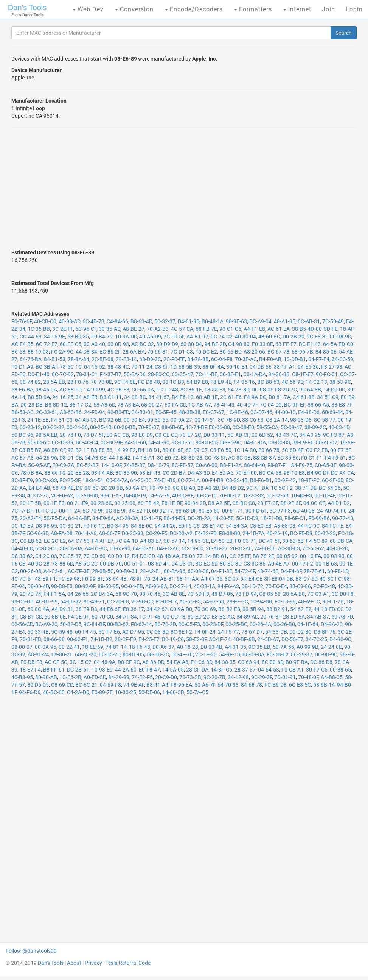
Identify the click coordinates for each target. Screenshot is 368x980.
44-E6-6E (110, 609)
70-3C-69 (205, 609)
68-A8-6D (104, 405)
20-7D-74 (30, 594)
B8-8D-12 (56, 405)
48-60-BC (269, 337)
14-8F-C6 (221, 670)
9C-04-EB (132, 586)
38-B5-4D (303, 329)
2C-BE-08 (102, 359)
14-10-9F (111, 465)
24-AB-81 (163, 579)
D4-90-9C (340, 639)
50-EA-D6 (135, 374)
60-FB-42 (148, 503)
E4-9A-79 (159, 495)
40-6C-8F (182, 495)
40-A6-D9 (150, 337)
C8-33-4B (237, 480)
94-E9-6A (103, 518)
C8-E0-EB (261, 526)
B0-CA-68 (270, 473)
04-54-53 (269, 670)
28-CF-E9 (125, 639)
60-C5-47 (182, 374)
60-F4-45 (85, 632)
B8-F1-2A (231, 465)
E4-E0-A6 (223, 473)
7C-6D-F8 (198, 594)
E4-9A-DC (255, 397)
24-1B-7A (253, 533)
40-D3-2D (337, 548)
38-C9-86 (300, 586)
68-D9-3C (150, 359)
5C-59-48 (62, 632)
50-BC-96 (22, 435)
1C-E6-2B (70, 677)
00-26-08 (31, 571)
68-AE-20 (86, 654)
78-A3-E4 (128, 405)
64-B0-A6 (144, 548)
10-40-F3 (301, 495)
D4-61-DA (255, 442)
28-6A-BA (134, 352)
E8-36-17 (134, 609)
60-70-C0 (102, 617)
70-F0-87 (149, 427)
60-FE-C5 (71, 344)
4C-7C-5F (22, 579)
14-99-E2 (125, 450)
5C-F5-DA (55, 518)
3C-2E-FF (63, 329)
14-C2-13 (316, 382)
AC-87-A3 (23, 458)
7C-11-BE (207, 374)
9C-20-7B (214, 677)
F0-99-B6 (319, 518)
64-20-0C (141, 480)
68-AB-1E (207, 397)
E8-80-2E (62, 654)
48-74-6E (268, 571)
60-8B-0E (55, 617)
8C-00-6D (273, 662)
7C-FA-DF (22, 511)
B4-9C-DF (318, 473)
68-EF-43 (150, 473)
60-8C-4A (38, 609)
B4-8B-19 (135, 495)
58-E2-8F (196, 639)
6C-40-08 (304, 511)
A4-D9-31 (62, 609)
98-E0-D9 (142, 435)
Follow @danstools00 (31, 951)
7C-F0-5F (174, 337)
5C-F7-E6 (109, 632)
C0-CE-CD (166, 435)
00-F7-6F (340, 450)
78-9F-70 (140, 579)
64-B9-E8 (197, 382)
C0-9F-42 (285, 480)
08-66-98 (54, 639)
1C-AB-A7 (200, 405)
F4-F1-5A (54, 594)
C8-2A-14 (277, 420)
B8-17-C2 (80, 405)
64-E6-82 (71, 601)
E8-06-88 (219, 427)
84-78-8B (198, 359)
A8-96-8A (156, 586)
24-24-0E (331, 647)
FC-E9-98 (69, 579)
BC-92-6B (110, 420)
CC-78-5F (215, 458)
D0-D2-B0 (300, 632)
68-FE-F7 (286, 344)
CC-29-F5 (157, 533)
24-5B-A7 (268, 639)
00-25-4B (101, 427)
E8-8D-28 (192, 458)
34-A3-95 (310, 435)
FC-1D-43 (167, 390)
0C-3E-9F (116, 511)
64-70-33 (228, 685)
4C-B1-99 (47, 601)
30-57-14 (174, 541)
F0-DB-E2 (278, 654)
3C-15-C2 (81, 662)
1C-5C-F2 (282, 488)
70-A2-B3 (158, 329)
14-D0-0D (334, 390)
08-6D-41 (159, 564)
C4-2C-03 (46, 556)
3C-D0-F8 (343, 594)
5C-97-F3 (280, 511)
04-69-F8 (110, 685)
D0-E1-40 (39, 374)
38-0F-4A (213, 367)
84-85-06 (326, 352)
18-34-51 (93, 480)
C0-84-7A (117, 480)
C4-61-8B (304, 397)
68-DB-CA (341, 541)
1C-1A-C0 (245, 450)
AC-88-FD (70, 390)
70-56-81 (158, 352)
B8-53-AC (23, 412)
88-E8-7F (342, 405)
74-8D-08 (265, 548)
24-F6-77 (228, 632)
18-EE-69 (93, 647)
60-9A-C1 (136, 488)
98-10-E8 (294, 473)
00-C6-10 (206, 495)
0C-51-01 (135, 564)
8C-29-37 (302, 654)
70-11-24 (142, 367)
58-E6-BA (22, 390)
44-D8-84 (86, 352)
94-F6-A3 (228, 586)
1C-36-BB (39, 329)
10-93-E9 (102, 670)
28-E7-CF (268, 503)
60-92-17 (163, 511)
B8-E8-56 (102, 450)
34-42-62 (157, 609)
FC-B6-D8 (276, 685)
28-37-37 (245, 670)
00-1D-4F (325, 495)
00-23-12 (30, 427)
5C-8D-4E (293, 450)
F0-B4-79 (102, 337)
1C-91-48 (150, 617)
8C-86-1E (191, 390)
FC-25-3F (70, 480)
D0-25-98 (133, 533)
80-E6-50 (209, 511)
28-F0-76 (78, 382)
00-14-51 (205, 420)
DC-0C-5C (87, 488)
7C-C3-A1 (318, 594)
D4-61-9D (189, 321)
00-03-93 (334, 556)
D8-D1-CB (71, 458)
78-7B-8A (31, 473)
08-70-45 (150, 594)
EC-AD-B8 (87, 495)
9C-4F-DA (257, 488)
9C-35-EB (259, 647)
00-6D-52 (262, 435)
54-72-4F (245, 571)
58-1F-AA (188, 579)
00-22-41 (69, 647)
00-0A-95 (46, 647)
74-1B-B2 (101, 639)
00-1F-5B (30, 503)
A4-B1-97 (197, 337)
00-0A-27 (181, 420)
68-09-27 (152, 405)
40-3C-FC (331, 579)
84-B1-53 (55, 359)
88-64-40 (255, 465)
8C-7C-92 (63, 374)
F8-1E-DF (172, 503)
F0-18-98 (285, 601)
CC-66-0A (143, 390)
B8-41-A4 (157, 685)
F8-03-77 (192, 556)
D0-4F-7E (182, 654)
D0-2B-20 (293, 337)
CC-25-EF (240, 556)
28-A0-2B (208, 488)
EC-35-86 (288, 458)
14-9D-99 (94, 390)
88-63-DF (186, 511)
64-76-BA (31, 359)
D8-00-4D (38, 586)
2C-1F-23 (206, 654)
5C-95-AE (39, 465)
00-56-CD (22, 624)
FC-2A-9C (62, 352)
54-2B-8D (238, 390)
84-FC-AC (168, 548)
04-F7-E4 (319, 359)
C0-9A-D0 (181, 609)
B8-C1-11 (111, 397)
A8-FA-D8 (62, 533)
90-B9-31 (127, 571)
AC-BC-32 (143, 344)
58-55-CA (267, 427)
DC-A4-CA (342, 473)
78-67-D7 (252, 632)
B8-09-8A (253, 654)
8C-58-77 (325, 420)
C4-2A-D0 (78, 692)
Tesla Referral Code (128, 963)
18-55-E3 (215, 390)
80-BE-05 (133, 654)
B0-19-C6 (173, 639)
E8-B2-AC (223, 617)
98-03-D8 (301, 420)
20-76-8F (270, 617)
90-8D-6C (39, 442)
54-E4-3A (237, 526)
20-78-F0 (70, 435)
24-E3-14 (126, 359)
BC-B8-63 (268, 382)
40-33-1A (204, 586)
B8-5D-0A (39, 397)
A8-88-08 (285, 526)
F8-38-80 (230, 533)
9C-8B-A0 (184, 488)
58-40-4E (63, 488)
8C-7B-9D (229, 420)
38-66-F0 (55, 473)
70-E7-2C (190, 435)
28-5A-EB (54, 382)
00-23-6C (101, 503)
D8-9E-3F (291, 503)
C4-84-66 (117, 321)
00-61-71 (233, 511)
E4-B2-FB (206, 533)
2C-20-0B (112, 488)
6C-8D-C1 (46, 548)
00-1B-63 (326, 564)
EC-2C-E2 (55, 541)
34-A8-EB (87, 397)
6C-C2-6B (277, 495)
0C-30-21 (70, 526)
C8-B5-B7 (30, 450)
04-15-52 (95, 367)
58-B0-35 (78, 337)
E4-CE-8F (259, 579)
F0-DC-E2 (206, 352)
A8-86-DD (153, 662)
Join (328, 9)
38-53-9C (340, 382)
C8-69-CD (62, 685)
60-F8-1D (338, 571)
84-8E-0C (142, 526)
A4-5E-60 (135, 442)
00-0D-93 (118, 344)
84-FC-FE (333, 526)
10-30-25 (126, 692)
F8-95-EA (181, 685)
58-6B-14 (324, 685)
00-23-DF (213, 624)
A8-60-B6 (71, 412)
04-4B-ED (22, 548)
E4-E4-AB (39, 488)
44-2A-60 (126, 670)
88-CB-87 (264, 458)
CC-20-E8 (118, 601)
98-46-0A (46, 390)
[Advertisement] (184, 188)
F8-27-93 (332, 367)
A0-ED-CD (95, 677)
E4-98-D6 (309, 412)
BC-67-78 (278, 352)
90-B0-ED (118, 412)
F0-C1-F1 (312, 458)
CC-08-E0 (243, 427)
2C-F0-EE (174, 359)
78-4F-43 (224, 405)
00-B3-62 (118, 624)
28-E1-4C (213, 526)
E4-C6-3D (201, 662)
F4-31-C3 (62, 420)
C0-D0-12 (119, 556)
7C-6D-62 (313, 548)
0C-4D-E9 (22, 526)
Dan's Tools (27, 8)
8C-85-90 (126, 473)
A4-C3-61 (54, 571)
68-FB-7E (206, 329)
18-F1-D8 (271, 518)
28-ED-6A (294, 617)
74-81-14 (116, 647)
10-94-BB (261, 601)
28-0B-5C (103, 571)
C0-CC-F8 (174, 617)
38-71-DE (306, 488)
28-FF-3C (237, 601)
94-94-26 (165, 526)
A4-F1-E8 (254, 329)
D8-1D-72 (252, 586)
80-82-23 (325, 533)
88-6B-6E (172, 427)
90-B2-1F (78, 450)
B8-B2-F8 (229, 609)
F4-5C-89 (317, 541)
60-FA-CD (175, 405)
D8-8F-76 (325, 632)
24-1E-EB (38, 420)
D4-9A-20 (332, 624)
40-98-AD (69, 321)
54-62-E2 (301, 609)
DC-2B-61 (78, 670)
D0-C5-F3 (189, 624)
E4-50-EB (222, 541)
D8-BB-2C (158, 654)
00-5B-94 (253, 609)
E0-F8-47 (149, 670)
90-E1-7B (333, 601)
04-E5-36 (308, 367)
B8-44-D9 (174, 518)
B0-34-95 (118, 526)
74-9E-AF (134, 685)
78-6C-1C (71, 367)
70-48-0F (308, 677)
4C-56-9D (293, 382)
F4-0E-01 (79, 617)
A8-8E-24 (38, 654)
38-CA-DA (71, 548)
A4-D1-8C (96, 548)
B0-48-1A (213, 321)
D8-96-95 (46, 526)
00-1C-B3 (173, 382)
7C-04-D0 (271, 405)
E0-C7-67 (214, 412)
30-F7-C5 (317, 670)
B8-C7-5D (306, 579)
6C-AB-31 (309, 321)
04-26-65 (78, 594)
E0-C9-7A (63, 465)
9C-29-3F (262, 677)
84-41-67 (159, 397)
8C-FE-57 (182, 465)
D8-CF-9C (129, 662)
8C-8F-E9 (22, 480)
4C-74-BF (196, 427)
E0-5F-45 (166, 412)
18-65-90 (120, 548)
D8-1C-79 (158, 465)
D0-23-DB (32, 405)
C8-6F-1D (165, 367)
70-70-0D (101, 382)
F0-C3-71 (246, 541)
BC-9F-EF (295, 405)
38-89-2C (315, 427)
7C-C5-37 (70, 556)
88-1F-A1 (285, 367)
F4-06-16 (244, 382)
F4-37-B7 (111, 374)
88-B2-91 (277, 609)
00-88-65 (340, 670)
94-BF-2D (215, 344)
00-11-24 (70, 511)
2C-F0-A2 (62, 495)
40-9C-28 (39, 564)
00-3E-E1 (230, 374)
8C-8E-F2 (181, 632)
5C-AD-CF (238, 435)
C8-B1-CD (31, 617)
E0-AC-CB (118, 435)
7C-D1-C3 (182, 352)
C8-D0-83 (279, 442)
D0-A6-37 (163, 647)
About (74, 963)
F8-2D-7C (286, 390)
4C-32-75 (38, 495)
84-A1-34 (126, 617)
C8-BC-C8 (244, 503)
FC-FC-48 (324, 586)
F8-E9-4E (221, 382)
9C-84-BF (94, 624)
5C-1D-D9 (247, 518)
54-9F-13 (230, 654)
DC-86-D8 (321, 662)
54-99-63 (214, 601)
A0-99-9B (307, 647)
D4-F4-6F (291, 571)
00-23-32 (54, 427)
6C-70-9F (93, 511)
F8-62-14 (141, 624)
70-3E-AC (246, 359)
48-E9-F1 (45, 579)
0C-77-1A (189, 480)
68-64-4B (116, 579)
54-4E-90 (159, 442)
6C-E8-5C (300, 685)
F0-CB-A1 (293, 670)
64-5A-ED (334, 344)
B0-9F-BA (297, 662)
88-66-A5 (318, 405)
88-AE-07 (327, 442)
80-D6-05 (38, 685)
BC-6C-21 (86, 685)
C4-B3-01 (142, 412)
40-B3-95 (22, 677)
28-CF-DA (197, 670)
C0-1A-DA (255, 374)
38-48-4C (118, 367)
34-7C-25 (316, 639)
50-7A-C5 (197, 692)
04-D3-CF (182, 564)
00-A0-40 (94, 344)
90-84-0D (195, 503)
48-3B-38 (190, 412)
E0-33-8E (262, 344)
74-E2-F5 (142, 677)
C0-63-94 (249, 662)
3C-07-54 (235, 579)
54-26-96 (47, 458)
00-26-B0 (284, 624)
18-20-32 (253, 495)
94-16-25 (63, 397)
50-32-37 (165, 321)
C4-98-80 (239, 344)
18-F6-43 (140, 647)
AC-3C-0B (239, 458)
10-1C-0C (46, 511)
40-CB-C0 (45, 321)
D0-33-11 (214, 435)
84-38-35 (225, 662)
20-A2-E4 (30, 518)
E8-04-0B (282, 579)
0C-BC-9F (111, 442)
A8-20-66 (254, 352)
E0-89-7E (102, 692)
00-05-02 (287, 556)
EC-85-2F (110, 352)
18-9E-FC (309, 480)
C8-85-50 (270, 594)
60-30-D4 (191, 344)
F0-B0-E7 (166, 601)
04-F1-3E (222, 571)
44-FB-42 (120, 458)
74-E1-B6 (165, 480)
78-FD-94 (246, 594)
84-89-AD (247, 617)
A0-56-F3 (190, 601)
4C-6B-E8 (118, 390)
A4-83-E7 (151, 541)
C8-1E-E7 (303, 374)
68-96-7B (302, 352)
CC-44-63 (31, 337)
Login (354, 9)
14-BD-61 (216, 556)
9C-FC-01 (327, 374)
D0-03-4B (211, 647)
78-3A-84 (78, 359)
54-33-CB (276, 632)
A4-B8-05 (332, 677)
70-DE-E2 (230, 495)
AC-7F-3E (79, 571)
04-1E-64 (308, 624)
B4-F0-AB (270, 359)
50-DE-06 (149, 692)
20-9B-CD (142, 601)
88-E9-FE (303, 442)
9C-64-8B (310, 390)
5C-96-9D (38, 533)
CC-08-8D (157, 632)
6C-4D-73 (93, 321)
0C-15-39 (63, 442)
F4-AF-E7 (103, 541)
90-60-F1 (78, 639)
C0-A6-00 (207, 465)
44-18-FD (324, 609)
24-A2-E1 (151, 571)
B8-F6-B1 (261, 480)
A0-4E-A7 (279, 564)
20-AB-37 (217, 548)
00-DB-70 (111, 564)
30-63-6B (293, 541)
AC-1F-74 (220, 639)
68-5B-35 (189, 367)
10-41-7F (151, 518)
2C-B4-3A (102, 594)
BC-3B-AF (47, 367)
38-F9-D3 (86, 609)
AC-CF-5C (56, 662)
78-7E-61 (314, 571)
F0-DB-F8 (31, 662)
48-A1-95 (285, 321)
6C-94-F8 (222, 359)
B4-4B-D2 (233, 488)
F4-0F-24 (205, 632)
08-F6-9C (231, 442)
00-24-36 (77, 427)
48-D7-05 (222, 594)
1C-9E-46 (237, 412)
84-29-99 (119, 677)
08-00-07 (22, 647)
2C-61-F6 (231, 397)
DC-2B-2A (199, 518)
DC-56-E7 (292, 639)
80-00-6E (173, 450)
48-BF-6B (244, 639)
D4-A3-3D (199, 473)
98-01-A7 (111, 495)
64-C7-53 (79, 541)
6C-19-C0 (193, 548)
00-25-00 (125, 503)
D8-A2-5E (219, 503)
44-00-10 (285, 412)
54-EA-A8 (177, 662)
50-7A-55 (283, 647)
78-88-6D (62, 564)
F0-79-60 (160, 488)
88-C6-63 (253, 420)
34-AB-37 (318, 617)
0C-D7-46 (261, 412)
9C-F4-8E (125, 382)
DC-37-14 (180, 586)
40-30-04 (245, 337)
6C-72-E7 (47, 344)
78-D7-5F (94, 435)
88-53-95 (108, 586)
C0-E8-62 (31, 541)
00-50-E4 (134, 420)
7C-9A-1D (127, 541)
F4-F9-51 (335, 458)
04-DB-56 (261, 367)
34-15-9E (54, 337)
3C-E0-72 (168, 458)
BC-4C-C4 (87, 442)
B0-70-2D (165, 624)
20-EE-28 (78, 473)
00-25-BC (236, 624)
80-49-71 (94, 601)
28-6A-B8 (294, 594)
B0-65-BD (230, 352)
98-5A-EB (47, 435)
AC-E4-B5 (23, 344)
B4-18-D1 (149, 450)
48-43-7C (286, 435)
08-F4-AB (102, 473)
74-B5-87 (134, 465)
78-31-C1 (87, 374)
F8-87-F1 (278, 465)
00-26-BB (125, 427)
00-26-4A (260, 624)
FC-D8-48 (149, 382)
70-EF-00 (246, 473)
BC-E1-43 (310, 344)
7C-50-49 (333, 321)
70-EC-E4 (276, 586)
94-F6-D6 (30, 692)
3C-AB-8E (174, 594)
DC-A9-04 (260, 321)
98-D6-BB (23, 601)
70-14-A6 (86, 533)
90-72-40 (343, 518)
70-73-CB (190, 677)
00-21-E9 (78, 503)
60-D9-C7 (197, 450)
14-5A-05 (173, 670)
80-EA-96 (175, 571)
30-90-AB (46, 677)
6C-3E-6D (333, 480)
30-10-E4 (237, 367)
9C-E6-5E (182, 442)
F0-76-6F (22, 321)
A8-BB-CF (54, 450)
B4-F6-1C (183, 397)
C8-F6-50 (221, 450)
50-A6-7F (205, 685)
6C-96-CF (86, 329)
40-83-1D (339, 427)
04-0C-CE (314, 503)
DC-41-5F (269, 541)
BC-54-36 (330, 488)
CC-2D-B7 (174, 473)
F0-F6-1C (94, 526)
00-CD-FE (327, 329)
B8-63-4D (141, 321)
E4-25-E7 (149, 639)
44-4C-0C (309, 526)
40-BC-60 (54, 692)
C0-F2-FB (317, 450)
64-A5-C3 (86, 420)
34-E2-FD (139, 511)
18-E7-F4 (30, 670)
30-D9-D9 (167, 344)
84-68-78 (252, 685)
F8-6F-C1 (295, 518)
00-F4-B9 (213, 480)
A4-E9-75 (302, 465)
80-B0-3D (231, 564)
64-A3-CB (95, 458)
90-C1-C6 (230, 329)
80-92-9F (85, 586)
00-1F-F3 (54, 503)
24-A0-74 (328, 511)
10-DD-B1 (295, 359)
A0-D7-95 (133, 632)
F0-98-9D (340, 337)
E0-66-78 (269, 450)
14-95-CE (198, 541)
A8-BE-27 (134, 329)
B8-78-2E (263, 556)
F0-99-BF (92, 579)
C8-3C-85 (255, 564)
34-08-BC (135, 397)
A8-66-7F (109, 533)
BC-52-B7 (88, 465)
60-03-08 (198, 571)
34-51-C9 (328, 397)
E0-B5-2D (109, 654)
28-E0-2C (159, 374)
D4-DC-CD (143, 556)
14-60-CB (173, 692)
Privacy (93, 963)
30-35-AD (109, 329)
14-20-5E (223, 518)
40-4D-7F (247, 405)
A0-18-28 (187, 647)
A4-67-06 (212, 579)
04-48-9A (105, 662)
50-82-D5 (71, 624)
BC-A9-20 (46, 624)
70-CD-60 (95, 556)
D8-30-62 (22, 556)
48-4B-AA (168, 556)
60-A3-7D (342, 617)
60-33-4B (38, 632)
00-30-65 (158, 420)
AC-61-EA (279, 329)
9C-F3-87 (334, 435)
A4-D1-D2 (339, 503)
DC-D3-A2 (181, 533)
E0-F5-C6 (189, 526)
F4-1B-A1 (144, 458)
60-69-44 (332, 412)
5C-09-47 (291, 427)
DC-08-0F (262, 390)
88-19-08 (38, 352)
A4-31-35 (235, 647)
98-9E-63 (236, 321)
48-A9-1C (309, 601)
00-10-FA (311, 556)
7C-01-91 (285, 677)
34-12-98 (238, 677)
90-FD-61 (256, 511)
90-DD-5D (207, 442)
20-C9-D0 (166, 677)
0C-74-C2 (222, 337)
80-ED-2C (199, 617)
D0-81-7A (279, 397)
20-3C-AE (241, 548)
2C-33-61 (47, 412)
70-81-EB (30, 639)
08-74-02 (30, 382)
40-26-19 (277, 533)
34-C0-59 (342, 359)
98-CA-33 (46, 480)
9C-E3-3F (317, 337)
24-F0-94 (95, 412)
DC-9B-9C (326, 654)
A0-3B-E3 (289, 548)
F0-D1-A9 (22, 367)
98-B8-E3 (62, 586)
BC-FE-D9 (301, 533)
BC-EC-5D (206, 564)
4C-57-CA (182, 329)
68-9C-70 (126, 594)
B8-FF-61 (54, 670)
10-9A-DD (126, 337)
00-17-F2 (303, 564)
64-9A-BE (79, 518)
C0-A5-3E (326, 465)
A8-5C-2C (86, 564)
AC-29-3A (127, 518)
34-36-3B (279, 374)
